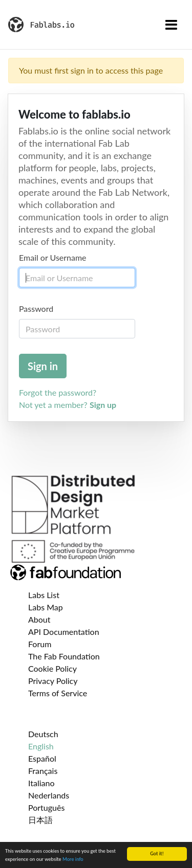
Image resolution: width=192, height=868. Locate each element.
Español (42, 758)
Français (43, 771)
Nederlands (49, 795)
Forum (40, 644)
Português (46, 807)
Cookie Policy (52, 668)
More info (73, 860)
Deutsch (43, 734)
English (41, 746)
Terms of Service (58, 693)
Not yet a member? (68, 405)
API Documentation (64, 632)
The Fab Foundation (64, 656)
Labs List (44, 595)
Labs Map (46, 607)
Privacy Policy (53, 681)
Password (36, 309)
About (39, 619)
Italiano (41, 783)
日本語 (40, 820)
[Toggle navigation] (171, 25)
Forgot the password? (58, 392)
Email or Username (53, 257)
